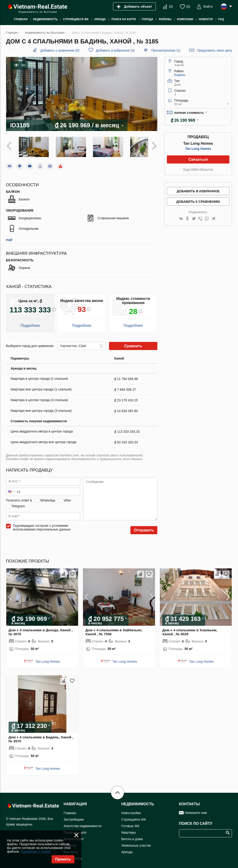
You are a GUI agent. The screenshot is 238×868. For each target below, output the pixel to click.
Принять (63, 859)
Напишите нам (196, 810)
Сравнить (133, 343)
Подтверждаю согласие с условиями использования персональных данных (42, 525)
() (171, 7)
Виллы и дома (132, 836)
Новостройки (131, 810)
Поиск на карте (75, 830)
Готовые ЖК (130, 823)
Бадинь (180, 75)
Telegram (18, 503)
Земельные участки (136, 843)
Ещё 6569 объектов (198, 170)
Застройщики (74, 817)
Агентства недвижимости (83, 823)
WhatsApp (48, 498)
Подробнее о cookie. (36, 852)
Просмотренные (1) (166, 50)
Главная (70, 810)
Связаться (198, 159)
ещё (9, 237)
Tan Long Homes (198, 149)
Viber (67, 498)
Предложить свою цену (214, 50)
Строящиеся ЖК (134, 817)
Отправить (144, 528)
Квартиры (129, 830)
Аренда (127, 849)
